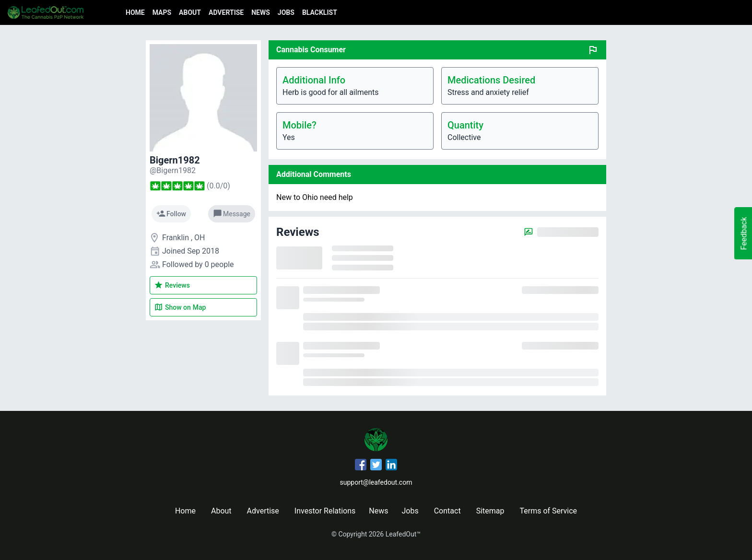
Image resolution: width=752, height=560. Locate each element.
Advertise (226, 12)
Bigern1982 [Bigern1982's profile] (175, 160)
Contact (447, 511)
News (261, 12)
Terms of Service (548, 511)
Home (135, 12)
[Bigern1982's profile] (173, 170)
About (190, 12)
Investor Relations (325, 511)
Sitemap (490, 511)
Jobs (286, 12)
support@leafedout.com (376, 482)
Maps (162, 12)
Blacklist (320, 12)
